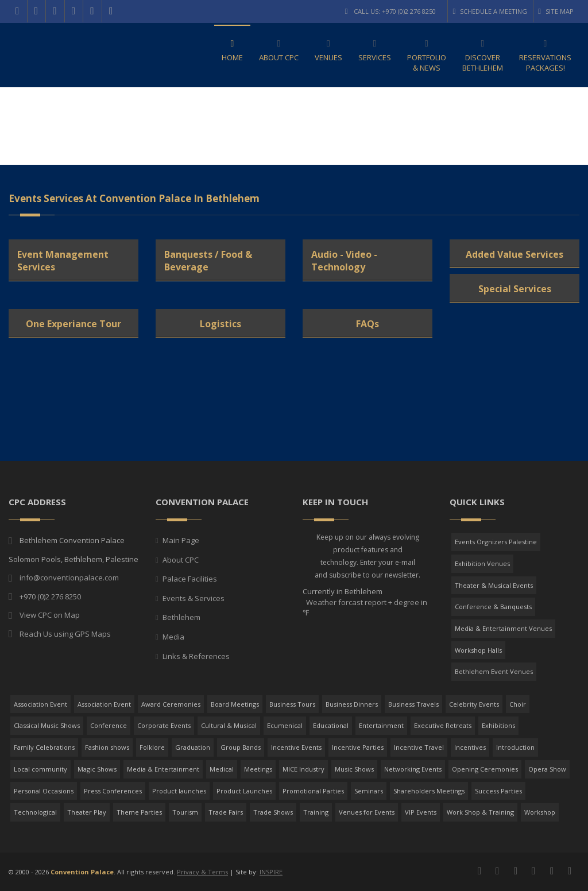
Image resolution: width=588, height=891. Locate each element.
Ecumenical (285, 725)
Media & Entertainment (163, 769)
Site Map (556, 11)
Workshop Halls (478, 650)
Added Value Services (514, 254)
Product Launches (244, 791)
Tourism (185, 812)
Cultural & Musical (229, 725)
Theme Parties (139, 812)
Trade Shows (273, 812)
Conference (109, 725)
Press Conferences (113, 791)
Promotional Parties (313, 791)
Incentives (470, 747)
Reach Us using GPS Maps (65, 634)
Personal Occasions (44, 791)
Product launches (179, 791)
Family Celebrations (44, 747)
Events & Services (194, 598)
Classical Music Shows (47, 725)
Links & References (196, 656)
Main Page (181, 540)
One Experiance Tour (73, 324)
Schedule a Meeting (490, 11)
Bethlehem (181, 617)
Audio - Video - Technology (344, 261)
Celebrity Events (474, 704)
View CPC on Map (50, 615)
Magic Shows (97, 769)
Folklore (152, 747)
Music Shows (354, 769)
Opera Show (547, 769)
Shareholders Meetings (429, 791)
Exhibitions (498, 725)
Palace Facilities (190, 579)
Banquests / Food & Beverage (208, 261)
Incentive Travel (419, 747)
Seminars (369, 791)
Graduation (193, 747)
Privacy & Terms (202, 872)
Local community (40, 769)
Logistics (220, 324)
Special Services (515, 289)
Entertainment (381, 725)
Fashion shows (107, 747)
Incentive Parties (358, 747)
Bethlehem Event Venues (494, 671)
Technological (35, 812)
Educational (331, 725)
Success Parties (498, 791)
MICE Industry (303, 769)
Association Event (40, 704)
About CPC (181, 560)
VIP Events (421, 812)
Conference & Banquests (493, 607)
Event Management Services (63, 261)
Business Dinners (352, 704)
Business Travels (413, 704)
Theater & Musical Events (494, 585)
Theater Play (87, 812)
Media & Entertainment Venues (503, 628)
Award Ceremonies (171, 704)
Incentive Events (296, 747)
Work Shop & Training (480, 812)
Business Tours (292, 704)
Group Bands (241, 747)
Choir (518, 704)
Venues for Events (367, 812)
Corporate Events (164, 725)
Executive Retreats (443, 725)
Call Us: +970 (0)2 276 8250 (391, 11)
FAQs (367, 324)
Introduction (515, 747)
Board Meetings (235, 704)
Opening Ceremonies (485, 769)
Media (173, 637)
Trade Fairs (226, 812)
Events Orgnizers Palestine (496, 542)
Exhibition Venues (482, 563)
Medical (222, 769)
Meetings (258, 769)
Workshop (540, 812)
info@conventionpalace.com (69, 578)
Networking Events (413, 769)
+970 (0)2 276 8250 (50, 596)
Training (316, 812)
